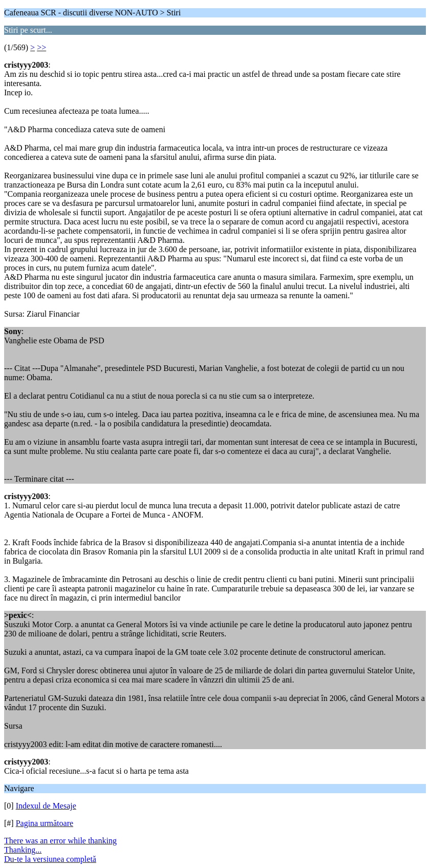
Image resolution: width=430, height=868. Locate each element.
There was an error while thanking (60, 841)
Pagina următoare (45, 823)
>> (41, 47)
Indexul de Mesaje (46, 806)
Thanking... (23, 850)
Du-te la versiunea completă (50, 859)
